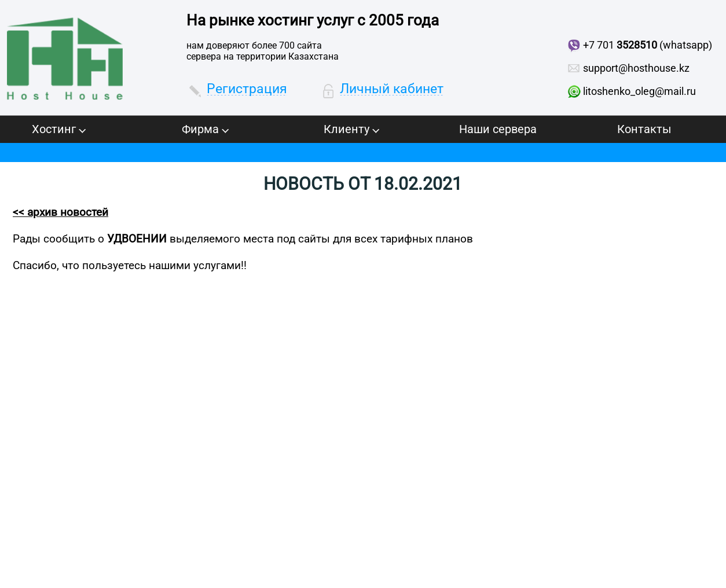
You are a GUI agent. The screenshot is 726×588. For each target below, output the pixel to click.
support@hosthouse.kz (636, 68)
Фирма (205, 129)
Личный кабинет (392, 89)
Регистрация (247, 89)
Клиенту (351, 129)
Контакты (644, 129)
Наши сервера (498, 129)
